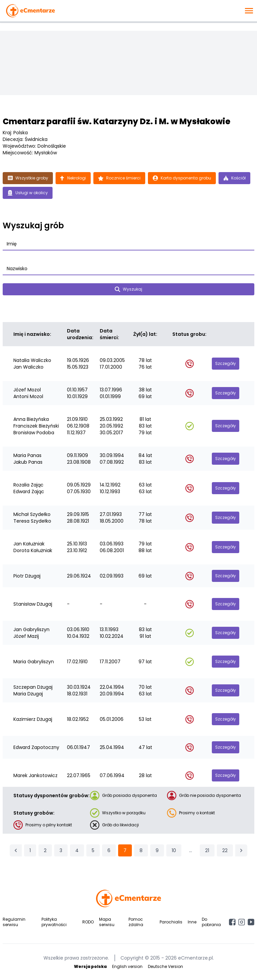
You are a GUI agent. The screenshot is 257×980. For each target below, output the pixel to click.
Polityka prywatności (54, 922)
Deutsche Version (165, 966)
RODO (88, 922)
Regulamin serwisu (14, 922)
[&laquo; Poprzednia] (16, 850)
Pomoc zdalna (136, 922)
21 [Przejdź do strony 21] (207, 850)
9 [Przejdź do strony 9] (157, 850)
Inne (192, 922)
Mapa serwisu (107, 922)
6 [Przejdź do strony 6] (109, 850)
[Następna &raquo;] (241, 850)
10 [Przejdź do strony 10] (174, 850)
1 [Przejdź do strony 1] (30, 850)
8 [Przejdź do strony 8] (141, 850)
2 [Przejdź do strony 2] (45, 850)
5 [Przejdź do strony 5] (93, 850)
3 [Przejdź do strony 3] (61, 850)
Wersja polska (90, 966)
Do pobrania (211, 922)
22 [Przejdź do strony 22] (225, 850)
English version (127, 966)
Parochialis (171, 922)
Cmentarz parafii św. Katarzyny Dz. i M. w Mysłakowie (116, 121)
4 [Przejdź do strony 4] (77, 850)
